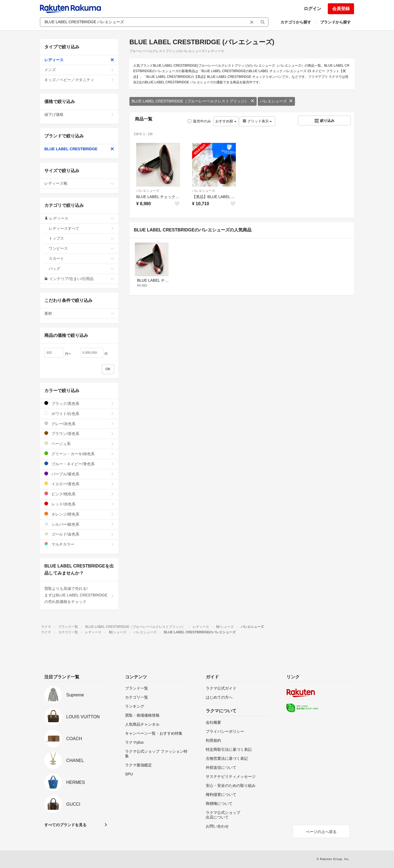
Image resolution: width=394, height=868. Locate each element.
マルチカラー (79, 544)
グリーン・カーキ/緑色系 (79, 454)
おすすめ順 (226, 121)
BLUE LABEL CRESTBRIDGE (79, 149)
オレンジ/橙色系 (79, 514)
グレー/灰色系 (79, 424)
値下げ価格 (79, 114)
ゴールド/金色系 (79, 534)
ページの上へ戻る (321, 832)
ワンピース (81, 248)
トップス (81, 238)
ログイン (312, 9)
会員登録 (341, 9)
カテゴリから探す (296, 22)
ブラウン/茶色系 (79, 433)
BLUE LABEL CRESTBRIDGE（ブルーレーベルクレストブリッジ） (193, 101)
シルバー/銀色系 (79, 524)
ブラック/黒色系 (79, 403)
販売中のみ (199, 121)
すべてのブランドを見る (65, 825)
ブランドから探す (335, 22)
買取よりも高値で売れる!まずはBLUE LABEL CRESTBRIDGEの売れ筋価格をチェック (79, 595)
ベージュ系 (79, 444)
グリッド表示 (257, 121)
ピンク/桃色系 (79, 494)
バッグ (81, 269)
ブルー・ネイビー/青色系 (79, 464)
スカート (81, 258)
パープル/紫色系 (79, 474)
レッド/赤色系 (79, 504)
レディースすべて (81, 228)
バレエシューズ (276, 101)
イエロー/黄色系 (79, 484)
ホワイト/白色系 (79, 414)
